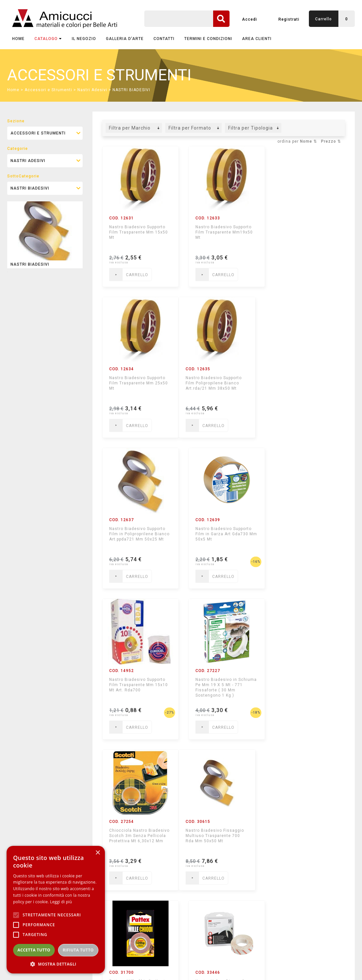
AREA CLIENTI (257, 39)
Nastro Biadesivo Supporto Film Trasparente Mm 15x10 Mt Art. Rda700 (139, 534)
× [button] (98, 853)
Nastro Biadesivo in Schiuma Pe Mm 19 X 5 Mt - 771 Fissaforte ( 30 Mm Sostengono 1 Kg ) (222, 537)
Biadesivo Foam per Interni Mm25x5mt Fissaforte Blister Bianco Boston (221, 836)
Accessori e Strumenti (48, 90)
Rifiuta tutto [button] (78, 950)
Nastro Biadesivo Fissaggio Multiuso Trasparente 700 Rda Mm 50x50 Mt (138, 685)
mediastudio (325, 969)
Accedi (250, 19)
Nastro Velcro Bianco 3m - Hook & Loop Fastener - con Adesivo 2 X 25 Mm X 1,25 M (308, 685)
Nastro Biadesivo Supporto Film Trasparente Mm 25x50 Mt (307, 232)
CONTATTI (164, 39)
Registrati (289, 19)
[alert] (56, 910)
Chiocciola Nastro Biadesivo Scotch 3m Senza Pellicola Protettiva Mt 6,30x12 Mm (308, 534)
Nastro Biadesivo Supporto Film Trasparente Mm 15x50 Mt (139, 232)
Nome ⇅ (309, 141)
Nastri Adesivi (92, 90)
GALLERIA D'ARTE (125, 39)
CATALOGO (48, 39)
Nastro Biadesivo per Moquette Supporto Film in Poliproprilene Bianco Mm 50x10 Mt (137, 838)
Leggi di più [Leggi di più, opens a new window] (61, 902)
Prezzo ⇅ (331, 141)
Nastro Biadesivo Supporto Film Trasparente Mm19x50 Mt (222, 232)
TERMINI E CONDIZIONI (208, 39)
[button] (56, 964)
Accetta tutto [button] (34, 950)
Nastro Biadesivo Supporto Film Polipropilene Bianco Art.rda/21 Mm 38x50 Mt (137, 383)
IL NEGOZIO (84, 39)
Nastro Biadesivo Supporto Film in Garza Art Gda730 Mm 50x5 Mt (305, 383)
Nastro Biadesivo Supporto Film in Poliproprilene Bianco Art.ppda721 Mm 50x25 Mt (223, 383)
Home (18, 39)
